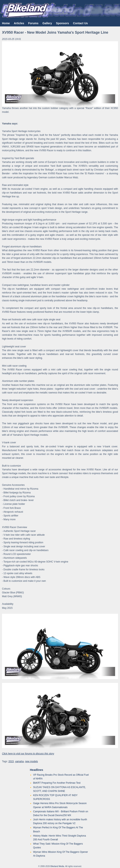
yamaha (19, 761)
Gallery (47, 23)
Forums (33, 23)
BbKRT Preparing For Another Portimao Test (57, 783)
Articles (19, 23)
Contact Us (80, 23)
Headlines (37, 770)
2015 (11, 761)
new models (32, 761)
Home (6, 23)
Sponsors (63, 23)
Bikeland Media (57, 866)
